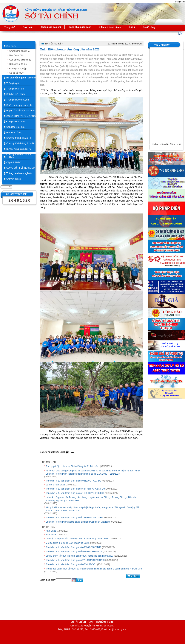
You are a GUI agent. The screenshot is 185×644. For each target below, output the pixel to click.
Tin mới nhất (162, 45)
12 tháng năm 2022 (55, 485)
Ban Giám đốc (16, 55)
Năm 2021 (51, 531)
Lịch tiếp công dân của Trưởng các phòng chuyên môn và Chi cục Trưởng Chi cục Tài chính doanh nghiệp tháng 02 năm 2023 (91, 499)
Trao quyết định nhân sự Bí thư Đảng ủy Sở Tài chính (72, 466)
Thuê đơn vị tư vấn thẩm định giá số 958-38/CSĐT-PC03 (74, 552)
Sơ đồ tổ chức (16, 73)
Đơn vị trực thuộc (18, 64)
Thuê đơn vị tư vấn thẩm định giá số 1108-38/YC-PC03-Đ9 (75, 493)
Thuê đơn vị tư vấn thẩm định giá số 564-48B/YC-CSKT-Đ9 (75, 489)
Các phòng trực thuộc (20, 60)
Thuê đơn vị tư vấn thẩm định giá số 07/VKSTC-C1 (71, 564)
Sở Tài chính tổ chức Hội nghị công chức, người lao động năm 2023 (80, 556)
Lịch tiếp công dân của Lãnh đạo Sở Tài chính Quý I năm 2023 (77, 539)
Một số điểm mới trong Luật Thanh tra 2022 (67, 543)
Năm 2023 (51, 535)
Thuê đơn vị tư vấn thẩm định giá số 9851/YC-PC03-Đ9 (73, 481)
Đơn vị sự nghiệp (18, 69)
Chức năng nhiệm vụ (20, 51)
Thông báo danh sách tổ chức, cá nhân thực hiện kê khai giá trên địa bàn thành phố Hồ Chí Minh (94, 569)
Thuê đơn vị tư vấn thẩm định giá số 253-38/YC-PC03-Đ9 (74, 518)
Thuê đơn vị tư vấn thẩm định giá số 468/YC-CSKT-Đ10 (73, 547)
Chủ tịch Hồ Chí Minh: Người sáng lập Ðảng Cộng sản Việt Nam (78, 522)
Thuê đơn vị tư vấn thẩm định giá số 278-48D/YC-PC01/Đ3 (75, 560)
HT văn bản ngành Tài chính (21, 78)
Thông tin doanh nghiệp (19, 173)
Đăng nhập (180, 2)
